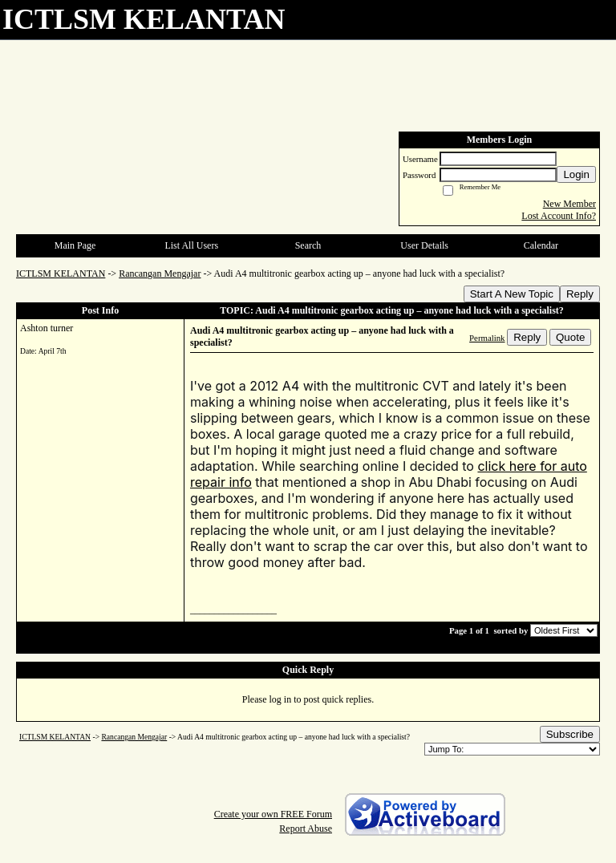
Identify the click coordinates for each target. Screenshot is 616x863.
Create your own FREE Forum (273, 814)
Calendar (541, 245)
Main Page (75, 245)
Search (308, 245)
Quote (570, 337)
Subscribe (570, 734)
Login (576, 174)
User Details (424, 245)
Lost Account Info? (559, 216)
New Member (569, 204)
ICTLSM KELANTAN (61, 273)
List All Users (191, 245)
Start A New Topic (512, 294)
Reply (580, 294)
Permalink (487, 338)
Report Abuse (306, 829)
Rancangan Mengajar (160, 273)
